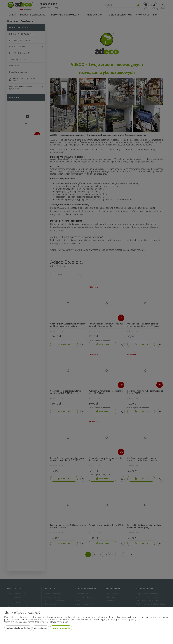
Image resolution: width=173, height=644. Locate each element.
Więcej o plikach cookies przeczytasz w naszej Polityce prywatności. (37, 622)
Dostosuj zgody (41, 628)
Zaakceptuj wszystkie (61, 628)
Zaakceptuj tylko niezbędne (18, 628)
